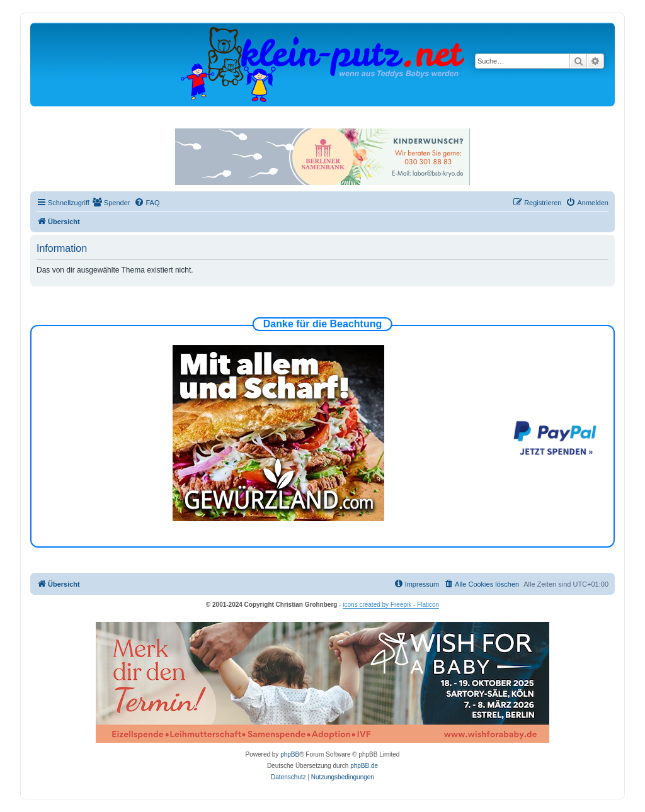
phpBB (290, 754)
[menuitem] (111, 203)
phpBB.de (364, 766)
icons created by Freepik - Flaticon (391, 605)
